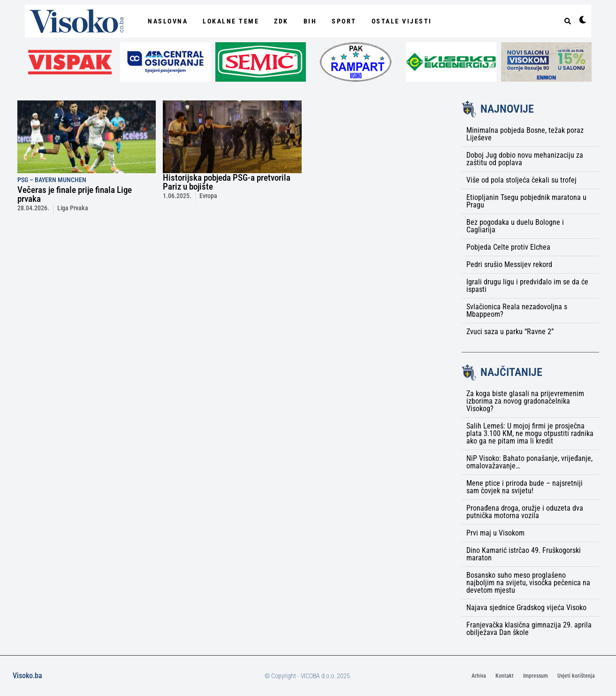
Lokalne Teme (231, 21)
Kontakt (505, 676)
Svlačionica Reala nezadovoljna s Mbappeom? (517, 310)
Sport (344, 21)
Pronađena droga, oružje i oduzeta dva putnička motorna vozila (525, 512)
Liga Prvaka (73, 208)
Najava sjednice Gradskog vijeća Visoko (526, 608)
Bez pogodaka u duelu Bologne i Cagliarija (515, 226)
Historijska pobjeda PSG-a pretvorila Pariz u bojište (227, 182)
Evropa (208, 196)
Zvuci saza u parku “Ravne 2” (510, 332)
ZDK (281, 21)
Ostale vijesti (402, 21)
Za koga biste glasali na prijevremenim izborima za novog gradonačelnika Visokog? (525, 401)
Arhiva (479, 676)
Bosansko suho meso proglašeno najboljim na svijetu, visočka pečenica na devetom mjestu (528, 583)
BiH (310, 21)
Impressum (536, 676)
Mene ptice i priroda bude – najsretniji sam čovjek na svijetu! (525, 487)
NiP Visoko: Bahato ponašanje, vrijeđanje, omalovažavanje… (529, 462)
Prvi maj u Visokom (495, 533)
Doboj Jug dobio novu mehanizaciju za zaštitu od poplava (525, 159)
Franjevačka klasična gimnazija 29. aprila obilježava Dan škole (529, 629)
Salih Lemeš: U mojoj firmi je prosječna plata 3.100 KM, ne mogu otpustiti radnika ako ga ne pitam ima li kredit (530, 433)
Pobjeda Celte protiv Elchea (508, 247)
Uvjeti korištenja (576, 676)
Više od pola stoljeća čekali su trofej (521, 180)
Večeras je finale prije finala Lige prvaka (75, 194)
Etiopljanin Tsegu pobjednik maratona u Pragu (526, 201)
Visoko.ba (27, 676)
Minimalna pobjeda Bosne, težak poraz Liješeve (525, 134)
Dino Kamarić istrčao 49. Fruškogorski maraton (524, 554)
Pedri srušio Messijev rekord (509, 264)
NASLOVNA (168, 21)
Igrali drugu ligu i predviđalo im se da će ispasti (527, 286)
